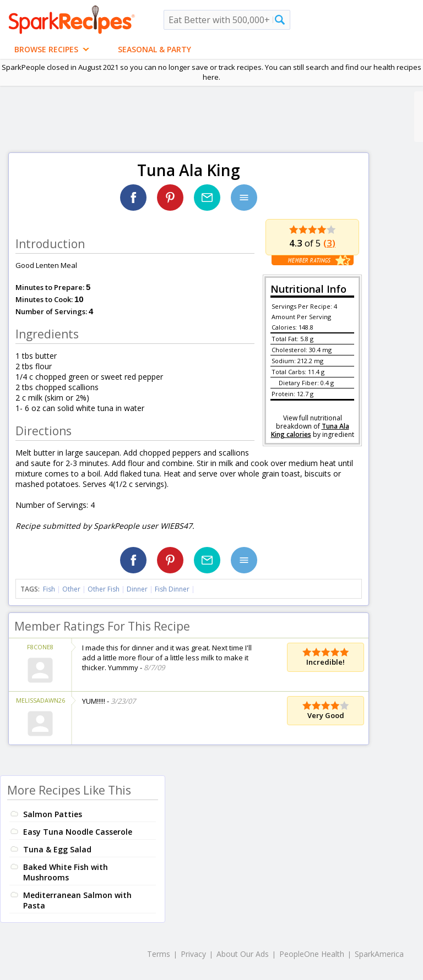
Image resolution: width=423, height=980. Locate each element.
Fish (49, 589)
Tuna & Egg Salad (57, 849)
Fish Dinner (172, 589)
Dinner (137, 589)
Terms (159, 954)
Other (71, 589)
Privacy (193, 954)
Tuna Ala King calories (310, 430)
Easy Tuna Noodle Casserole (78, 832)
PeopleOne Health (312, 954)
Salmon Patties (53, 814)
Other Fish (104, 589)
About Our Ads (243, 954)
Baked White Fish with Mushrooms (66, 872)
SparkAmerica (379, 954)
